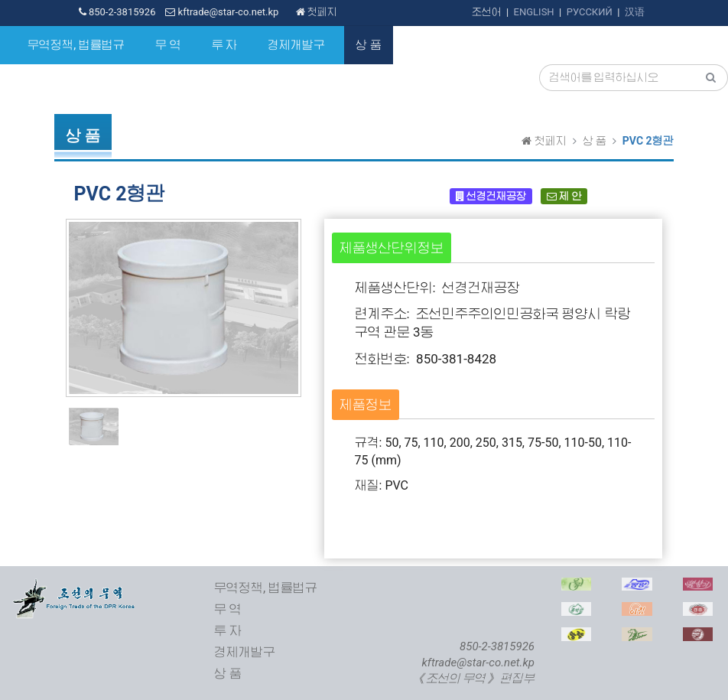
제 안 (564, 196)
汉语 (635, 12)
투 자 (225, 45)
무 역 (168, 45)
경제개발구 (296, 45)
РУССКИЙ (590, 12)
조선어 (487, 12)
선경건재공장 (491, 196)
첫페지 (317, 12)
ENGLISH (534, 12)
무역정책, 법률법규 (76, 45)
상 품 (369, 45)
